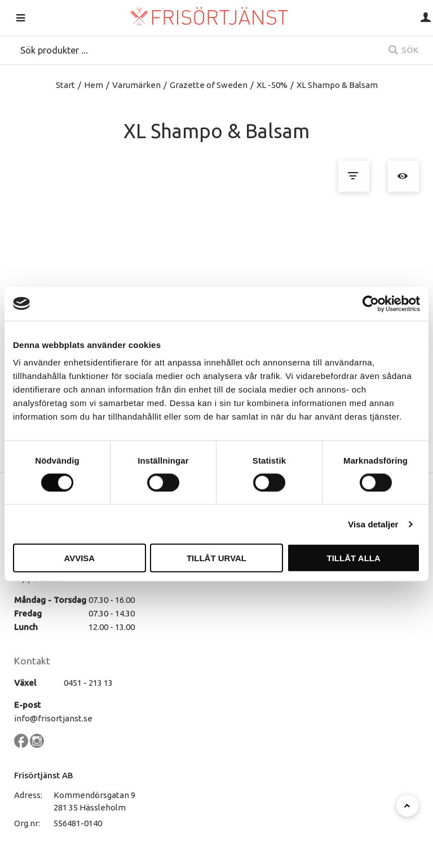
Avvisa (79, 558)
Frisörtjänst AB (44, 775)
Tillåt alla (354, 558)
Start (65, 85)
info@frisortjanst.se (53, 718)
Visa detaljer (373, 524)
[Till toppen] (407, 806)
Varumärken (136, 85)
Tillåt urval (216, 558)
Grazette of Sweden (209, 85)
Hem (94, 85)
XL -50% (272, 85)
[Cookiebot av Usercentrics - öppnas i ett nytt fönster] (371, 303)
